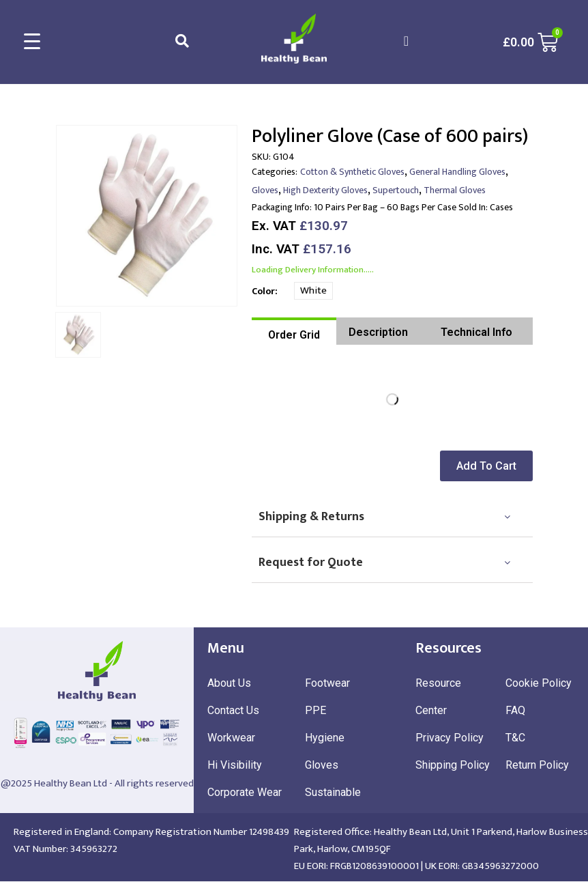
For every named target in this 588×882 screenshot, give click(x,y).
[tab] (294, 331)
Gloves (265, 190)
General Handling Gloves (457, 172)
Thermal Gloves (455, 190)
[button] (490, 466)
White (313, 290)
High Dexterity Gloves (325, 190)
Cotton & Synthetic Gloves (352, 172)
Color (263, 291)
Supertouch (396, 190)
